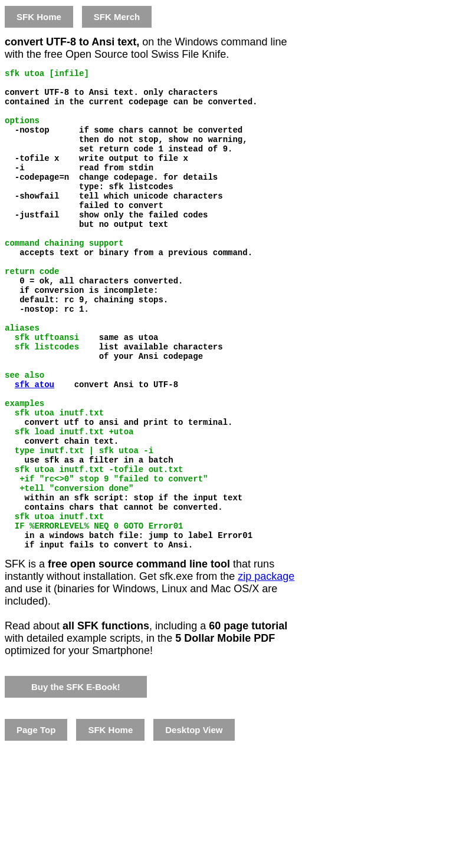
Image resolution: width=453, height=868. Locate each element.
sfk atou (35, 444)
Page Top (36, 820)
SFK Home (39, 17)
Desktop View (194, 820)
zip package (266, 666)
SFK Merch (117, 17)
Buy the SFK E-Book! (76, 777)
